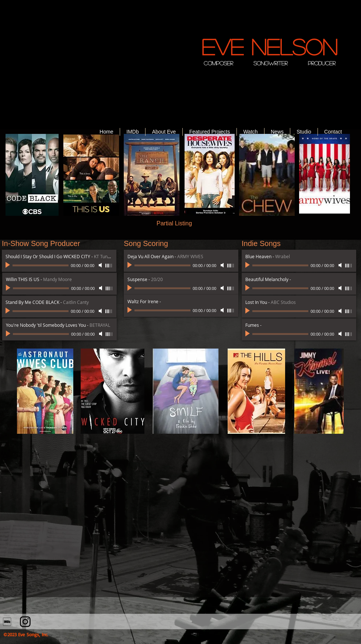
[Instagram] (25, 622)
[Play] (8, 311)
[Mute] (101, 311)
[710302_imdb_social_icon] (7, 622)
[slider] (109, 311)
